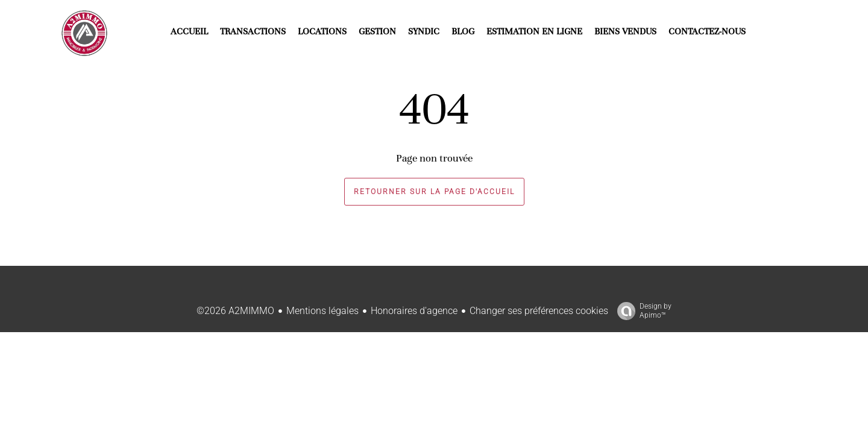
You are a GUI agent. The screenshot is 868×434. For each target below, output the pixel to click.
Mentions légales (322, 311)
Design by (641, 311)
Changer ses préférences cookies (539, 311)
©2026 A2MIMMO (235, 311)
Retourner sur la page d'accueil (434, 192)
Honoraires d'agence (414, 311)
